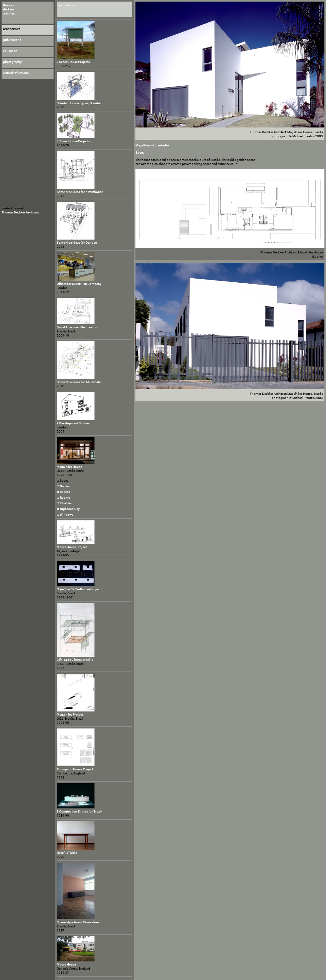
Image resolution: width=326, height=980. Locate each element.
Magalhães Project (70, 714)
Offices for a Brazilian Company (79, 284)
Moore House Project (72, 547)
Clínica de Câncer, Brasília (75, 660)
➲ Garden (63, 486)
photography (12, 62)
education (10, 51)
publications (12, 40)
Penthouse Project (79, 589)
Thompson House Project (75, 769)
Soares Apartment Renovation (78, 922)
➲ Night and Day (68, 509)
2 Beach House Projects (73, 62)
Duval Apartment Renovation (77, 327)
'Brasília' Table (67, 853)
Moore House (66, 964)
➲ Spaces (63, 492)
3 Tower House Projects (73, 141)
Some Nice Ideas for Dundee (77, 243)
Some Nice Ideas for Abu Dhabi (79, 382)
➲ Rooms (63, 498)
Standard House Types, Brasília (79, 103)
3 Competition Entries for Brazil (79, 811)
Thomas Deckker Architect (20, 212)
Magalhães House (69, 467)
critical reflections (16, 73)
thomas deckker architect (9, 9)
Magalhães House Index (152, 145)
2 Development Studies (73, 423)
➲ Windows (65, 515)
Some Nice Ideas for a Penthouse (80, 192)
